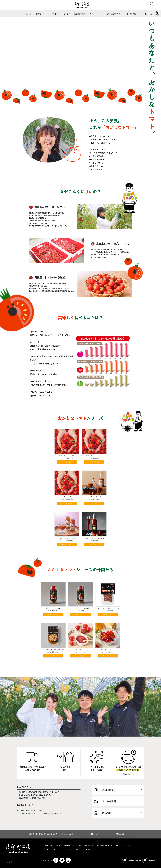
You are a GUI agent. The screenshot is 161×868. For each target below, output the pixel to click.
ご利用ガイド (48, 845)
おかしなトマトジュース (94, 497)
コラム (101, 14)
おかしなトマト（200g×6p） (67, 455)
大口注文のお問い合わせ (105, 845)
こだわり (93, 14)
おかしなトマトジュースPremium (94, 538)
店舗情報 (67, 845)
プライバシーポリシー (66, 849)
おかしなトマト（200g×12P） (94, 455)
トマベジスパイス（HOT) (53, 608)
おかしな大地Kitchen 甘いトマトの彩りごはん (54, 649)
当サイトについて (50, 849)
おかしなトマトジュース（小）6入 (67, 538)
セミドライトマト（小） (108, 649)
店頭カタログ (120, 834)
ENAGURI (149, 860)
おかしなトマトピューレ (80, 649)
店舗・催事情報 (130, 14)
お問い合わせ (89, 845)
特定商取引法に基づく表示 (84, 849)
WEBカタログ (94, 834)
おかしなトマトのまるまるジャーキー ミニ (108, 608)
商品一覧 (28, 14)
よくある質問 (78, 845)
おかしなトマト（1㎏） (67, 497)
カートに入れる (67, 462)
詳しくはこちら (128, 774)
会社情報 (58, 845)
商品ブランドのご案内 (123, 845)
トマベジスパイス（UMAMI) (81, 608)
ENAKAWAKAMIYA (132, 860)
